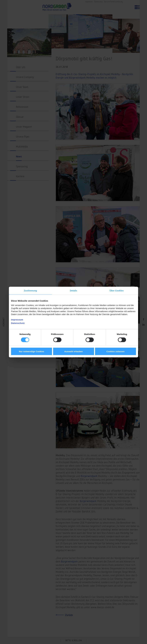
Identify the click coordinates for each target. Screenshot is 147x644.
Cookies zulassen (116, 351)
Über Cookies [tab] (117, 291)
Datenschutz (18, 323)
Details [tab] (73, 291)
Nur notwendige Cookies (32, 351)
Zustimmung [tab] (31, 291)
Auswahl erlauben (73, 351)
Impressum (17, 319)
